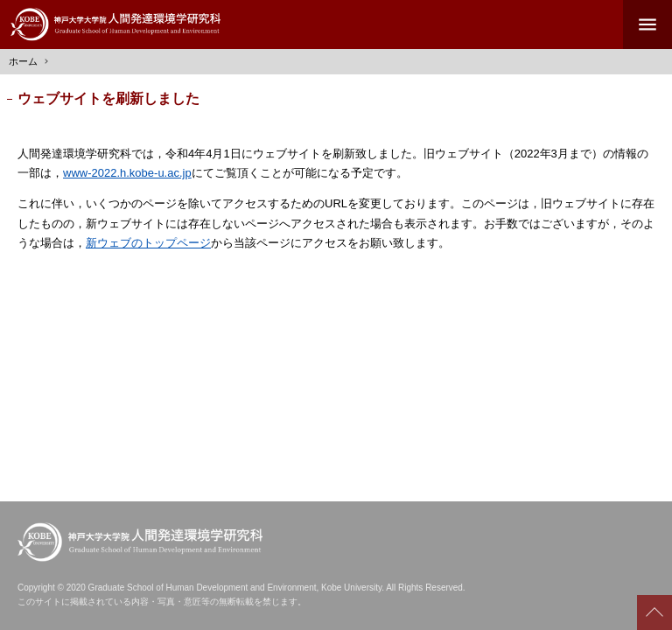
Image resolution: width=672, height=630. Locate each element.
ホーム (23, 61)
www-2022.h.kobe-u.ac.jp (127, 173)
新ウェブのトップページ (148, 243)
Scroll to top (654, 612)
